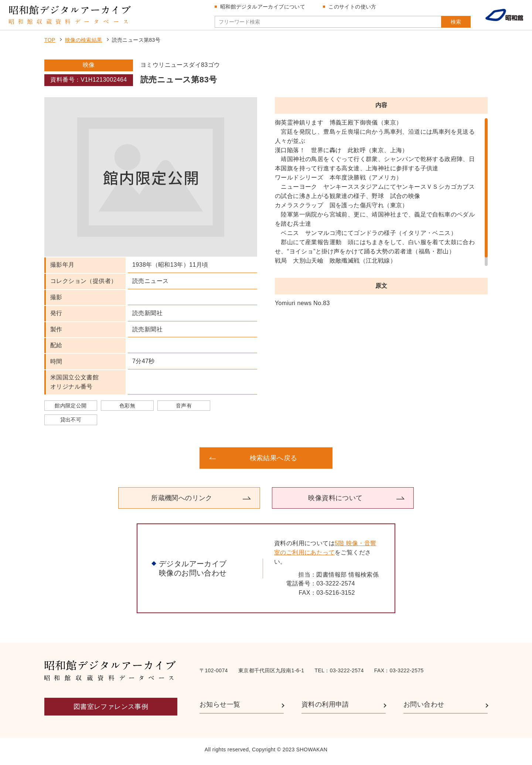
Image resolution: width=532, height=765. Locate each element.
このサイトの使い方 (354, 8)
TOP (50, 43)
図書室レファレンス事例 (111, 710)
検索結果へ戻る (274, 461)
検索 (450, 23)
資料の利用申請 (325, 707)
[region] (381, 195)
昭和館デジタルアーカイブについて (264, 8)
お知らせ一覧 (220, 707)
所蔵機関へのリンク (182, 501)
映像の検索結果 (84, 43)
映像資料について (335, 501)
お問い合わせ (424, 707)
